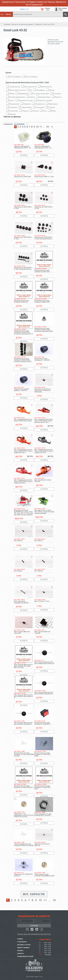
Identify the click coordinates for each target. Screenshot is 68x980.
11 (41, 127)
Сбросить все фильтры (12, 117)
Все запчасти (34, 894)
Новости (20, 953)
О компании (22, 942)
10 (37, 127)
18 (47, 127)
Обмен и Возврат (23, 948)
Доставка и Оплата (24, 945)
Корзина (20, 951)
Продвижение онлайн (25, 956)
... (44, 127)
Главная (20, 939)
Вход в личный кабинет (63, 9)
